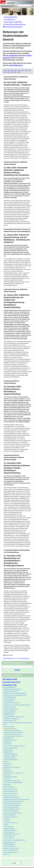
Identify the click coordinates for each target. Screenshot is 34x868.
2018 (5, 70)
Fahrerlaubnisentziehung (11, 807)
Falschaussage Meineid (11, 691)
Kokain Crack (9, 826)
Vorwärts (24, 658)
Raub (6, 762)
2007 (16, 72)
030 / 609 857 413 (9, 19)
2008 (12, 72)
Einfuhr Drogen (9, 836)
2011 (29, 70)
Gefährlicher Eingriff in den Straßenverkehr (17, 799)
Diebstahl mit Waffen (11, 756)
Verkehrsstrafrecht (10, 796)
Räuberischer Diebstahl (12, 760)
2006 (19, 72)
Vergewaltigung (9, 713)
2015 (16, 70)
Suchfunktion (14, 56)
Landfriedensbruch (10, 699)
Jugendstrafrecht (10, 846)
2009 (9, 72)
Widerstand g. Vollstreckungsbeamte (15, 695)
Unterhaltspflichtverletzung (12, 781)
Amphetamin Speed (11, 817)
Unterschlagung (9, 787)
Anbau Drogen (9, 838)
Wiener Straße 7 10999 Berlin (13, 22)
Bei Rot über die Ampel (11, 811)
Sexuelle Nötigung (10, 711)
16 (19, 658)
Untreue (7, 779)
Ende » (28, 658)
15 (18, 658)
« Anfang (5, 658)
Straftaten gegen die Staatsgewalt (15, 693)
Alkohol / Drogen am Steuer (12, 803)
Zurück (9, 658)
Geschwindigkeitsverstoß (12, 809)
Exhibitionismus (9, 715)
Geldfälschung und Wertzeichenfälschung (17, 705)
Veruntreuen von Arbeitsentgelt (13, 783)
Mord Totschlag (9, 727)
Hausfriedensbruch (10, 697)
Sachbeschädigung (10, 791)
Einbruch (7, 765)
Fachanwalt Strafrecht (11, 682)
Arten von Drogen (9, 815)
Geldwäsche (8, 771)
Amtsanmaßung (9, 701)
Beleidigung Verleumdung (12, 689)
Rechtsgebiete (9, 685)
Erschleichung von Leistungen (13, 773)
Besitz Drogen (9, 832)
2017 (9, 70)
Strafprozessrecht (10, 842)
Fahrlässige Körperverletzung (14, 736)
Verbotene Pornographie (11, 719)
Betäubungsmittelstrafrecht (13, 813)
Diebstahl (8, 752)
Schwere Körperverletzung (12, 734)
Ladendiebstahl (10, 758)
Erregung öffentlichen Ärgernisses (14, 717)
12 (13, 658)
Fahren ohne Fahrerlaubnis (12, 805)
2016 (12, 70)
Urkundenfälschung (10, 777)
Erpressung (8, 763)
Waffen (6, 854)
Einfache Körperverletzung (12, 730)
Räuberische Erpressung (11, 767)
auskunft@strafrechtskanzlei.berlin (14, 24)
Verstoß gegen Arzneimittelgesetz (14, 840)
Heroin (7, 821)
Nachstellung (8, 738)
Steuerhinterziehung (10, 789)
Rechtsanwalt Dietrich (10, 17)
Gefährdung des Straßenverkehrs (14, 801)
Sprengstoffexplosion (10, 793)
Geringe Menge (9, 828)
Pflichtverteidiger (9, 844)
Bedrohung (8, 744)
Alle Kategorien (10, 679)
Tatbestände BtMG (10, 830)
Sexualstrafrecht (9, 707)
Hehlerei (7, 769)
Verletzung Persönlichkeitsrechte (14, 746)
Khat (6, 825)
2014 (19, 70)
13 (15, 658)
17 (21, 658)
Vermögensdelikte (10, 748)
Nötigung (7, 742)
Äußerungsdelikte (10, 687)
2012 (26, 70)
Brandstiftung (8, 750)
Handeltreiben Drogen (12, 834)
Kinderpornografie (10, 721)
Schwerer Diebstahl (11, 754)
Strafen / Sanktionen (11, 850)
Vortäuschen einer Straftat (12, 703)
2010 (5, 72)
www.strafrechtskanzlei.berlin (13, 27)
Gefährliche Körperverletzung (14, 732)
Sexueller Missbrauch (11, 709)
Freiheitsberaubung (10, 740)
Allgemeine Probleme (11, 848)
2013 (22, 70)
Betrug (7, 775)
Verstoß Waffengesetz (11, 852)
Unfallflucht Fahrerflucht (12, 798)
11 (12, 658)
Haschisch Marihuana (11, 823)
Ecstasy (7, 819)
